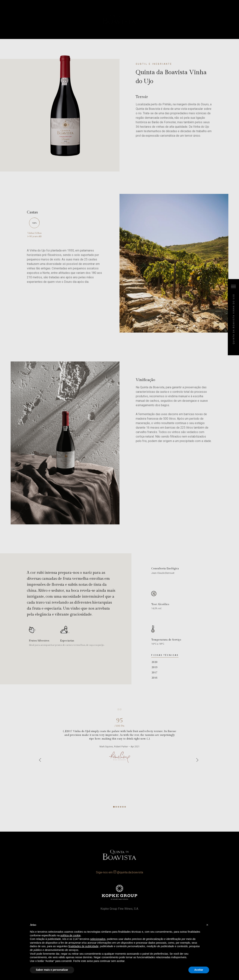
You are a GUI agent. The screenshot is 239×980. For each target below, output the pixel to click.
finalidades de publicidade (83, 946)
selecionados (98, 939)
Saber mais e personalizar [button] (52, 970)
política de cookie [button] (70, 935)
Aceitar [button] (199, 970)
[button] (207, 925)
